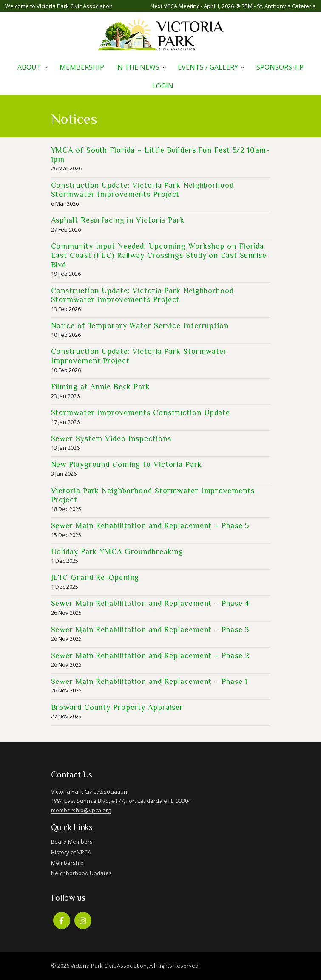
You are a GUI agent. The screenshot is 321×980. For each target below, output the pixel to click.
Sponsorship (280, 67)
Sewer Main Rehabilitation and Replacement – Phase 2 (151, 655)
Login (163, 86)
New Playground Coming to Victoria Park (126, 464)
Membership (82, 67)
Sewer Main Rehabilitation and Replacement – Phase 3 (150, 630)
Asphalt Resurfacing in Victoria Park (118, 220)
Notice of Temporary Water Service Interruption (140, 325)
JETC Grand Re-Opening (95, 577)
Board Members (72, 842)
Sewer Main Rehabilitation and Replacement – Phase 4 (151, 603)
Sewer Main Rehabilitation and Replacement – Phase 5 (150, 525)
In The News (137, 67)
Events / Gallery (208, 67)
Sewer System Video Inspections (111, 438)
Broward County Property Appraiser (117, 707)
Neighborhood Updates (81, 873)
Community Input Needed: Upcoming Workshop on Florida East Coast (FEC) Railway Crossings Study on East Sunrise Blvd (159, 255)
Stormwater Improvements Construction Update (141, 412)
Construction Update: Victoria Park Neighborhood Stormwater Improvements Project (142, 190)
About (29, 67)
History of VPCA (71, 852)
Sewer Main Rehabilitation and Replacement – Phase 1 (149, 681)
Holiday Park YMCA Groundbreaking (117, 551)
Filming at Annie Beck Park (101, 387)
